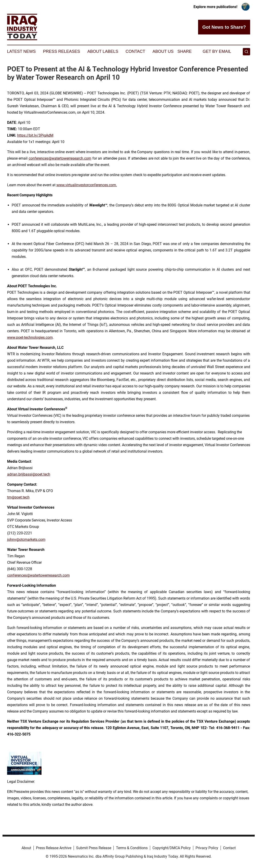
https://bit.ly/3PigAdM (35, 135)
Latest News (21, 51)
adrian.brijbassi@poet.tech (29, 474)
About (26, 848)
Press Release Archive (54, 848)
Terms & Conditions (132, 848)
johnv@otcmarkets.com (26, 540)
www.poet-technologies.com (30, 337)
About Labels (103, 51)
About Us (163, 51)
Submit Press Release (94, 848)
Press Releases (62, 51)
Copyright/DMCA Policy (172, 848)
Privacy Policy (207, 848)
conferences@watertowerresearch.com (60, 158)
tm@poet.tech (18, 497)
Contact (135, 51)
